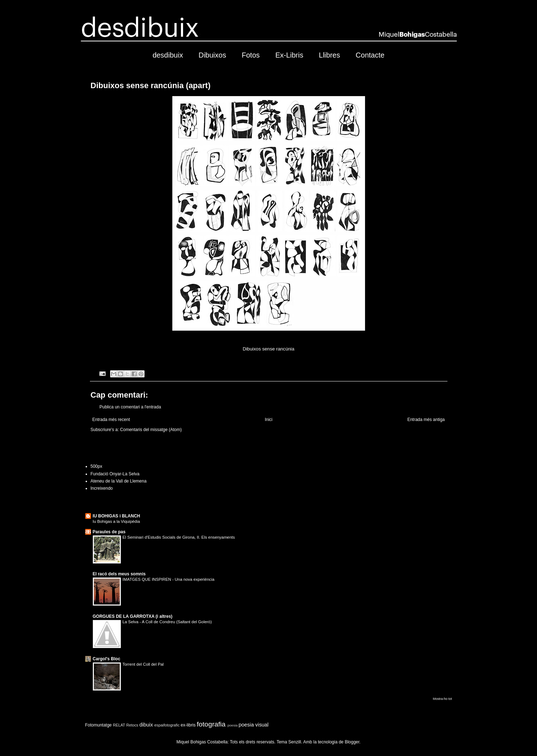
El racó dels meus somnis (119, 574)
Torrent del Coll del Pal (143, 664)
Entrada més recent (111, 420)
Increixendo (102, 488)
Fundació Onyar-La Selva (115, 474)
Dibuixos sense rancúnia (269, 349)
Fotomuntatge (99, 725)
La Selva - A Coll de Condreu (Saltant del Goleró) (167, 622)
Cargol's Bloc (107, 659)
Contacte (370, 55)
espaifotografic (167, 725)
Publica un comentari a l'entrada (130, 407)
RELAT (119, 725)
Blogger (352, 742)
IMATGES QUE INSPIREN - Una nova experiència (169, 579)
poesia (232, 725)
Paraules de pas (109, 532)
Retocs (132, 725)
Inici (268, 420)
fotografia (211, 724)
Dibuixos (212, 55)
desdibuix (168, 55)
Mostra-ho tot (442, 699)
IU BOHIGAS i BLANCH (117, 516)
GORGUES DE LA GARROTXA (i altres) (133, 616)
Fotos (251, 55)
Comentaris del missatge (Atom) (151, 430)
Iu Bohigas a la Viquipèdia (117, 521)
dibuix (146, 725)
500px (97, 466)
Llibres (330, 55)
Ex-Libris (289, 55)
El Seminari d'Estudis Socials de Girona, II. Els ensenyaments (179, 537)
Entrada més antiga (426, 420)
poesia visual (253, 725)
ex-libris (188, 725)
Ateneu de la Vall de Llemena (119, 481)
